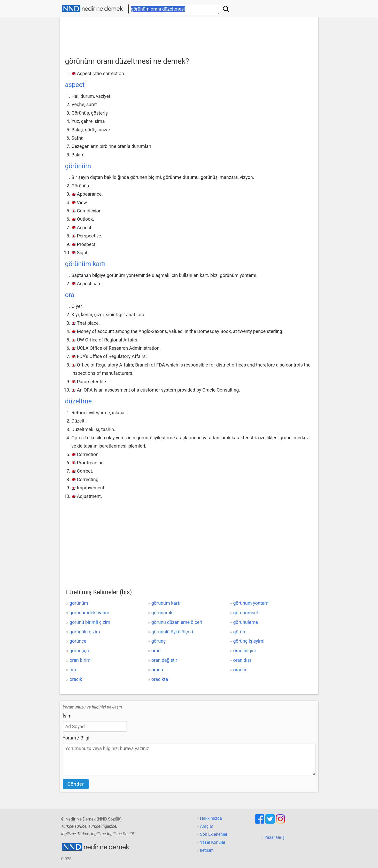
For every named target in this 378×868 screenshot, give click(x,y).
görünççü (79, 651)
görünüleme (246, 622)
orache (240, 670)
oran (156, 651)
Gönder (76, 784)
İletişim (207, 850)
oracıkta (160, 679)
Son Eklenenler (214, 834)
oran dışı (242, 660)
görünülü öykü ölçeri (172, 632)
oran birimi (80, 660)
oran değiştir (164, 660)
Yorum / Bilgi (76, 738)
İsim (67, 716)
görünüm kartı (85, 264)
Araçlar (207, 826)
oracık (76, 679)
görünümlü (163, 613)
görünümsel (246, 613)
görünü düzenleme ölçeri (177, 622)
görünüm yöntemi (252, 603)
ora (70, 295)
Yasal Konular (213, 842)
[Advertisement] (189, 35)
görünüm (78, 166)
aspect (75, 85)
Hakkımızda (211, 818)
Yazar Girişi (275, 837)
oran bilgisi (245, 651)
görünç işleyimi (249, 641)
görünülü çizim (85, 632)
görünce (78, 641)
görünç (159, 641)
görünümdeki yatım (89, 613)
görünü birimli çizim (90, 622)
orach (157, 670)
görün (239, 632)
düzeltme (79, 401)
